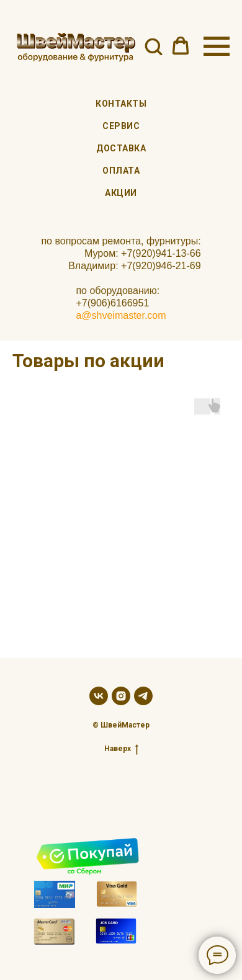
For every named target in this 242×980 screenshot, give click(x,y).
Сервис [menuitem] (121, 126)
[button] (153, 46)
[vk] (99, 696)
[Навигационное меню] (217, 47)
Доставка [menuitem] (121, 148)
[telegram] (143, 696)
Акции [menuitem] (121, 193)
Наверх (121, 749)
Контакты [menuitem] (121, 104)
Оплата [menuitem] (121, 171)
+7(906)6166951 (112, 303)
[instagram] (121, 696)
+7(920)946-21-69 (161, 266)
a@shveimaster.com (121, 315)
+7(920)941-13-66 (161, 253)
